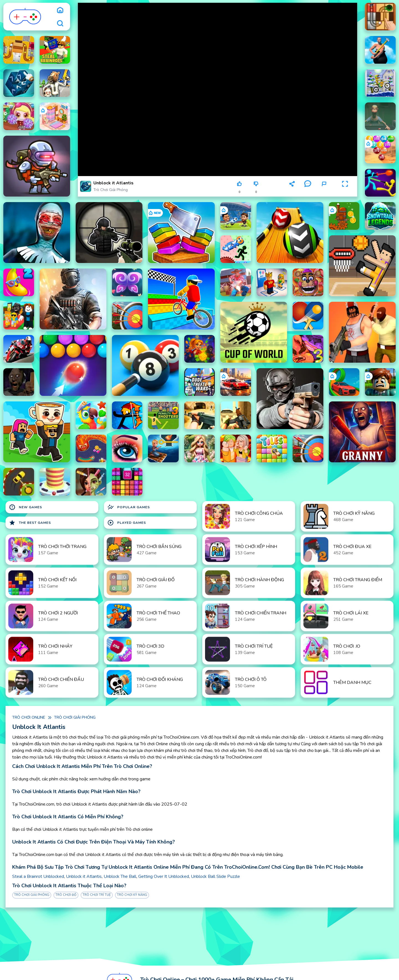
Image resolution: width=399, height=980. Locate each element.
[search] (60, 23)
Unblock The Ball (120, 876)
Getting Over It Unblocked (164, 876)
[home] (60, 10)
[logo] (25, 17)
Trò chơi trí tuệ (97, 895)
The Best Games (30, 523)
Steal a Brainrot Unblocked (38, 876)
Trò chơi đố (66, 895)
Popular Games (129, 507)
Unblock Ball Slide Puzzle (215, 876)
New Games (25, 507)
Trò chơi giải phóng (111, 190)
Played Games (127, 523)
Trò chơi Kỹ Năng (132, 895)
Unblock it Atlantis (84, 876)
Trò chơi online (29, 717)
